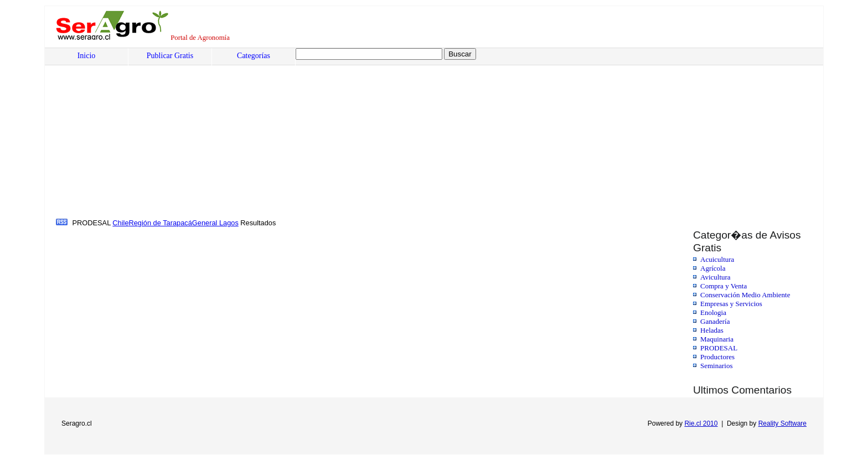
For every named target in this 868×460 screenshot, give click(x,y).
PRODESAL (719, 348)
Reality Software (782, 423)
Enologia (713, 312)
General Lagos (215, 223)
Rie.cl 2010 (701, 423)
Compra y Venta (724, 286)
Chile (120, 223)
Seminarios (717, 366)
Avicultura (715, 277)
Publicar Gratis (170, 56)
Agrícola (713, 268)
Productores (717, 357)
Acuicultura (717, 259)
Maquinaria (717, 339)
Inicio (87, 56)
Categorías (254, 56)
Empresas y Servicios (731, 304)
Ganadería (715, 321)
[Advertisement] (391, 133)
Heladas (712, 330)
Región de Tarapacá (161, 223)
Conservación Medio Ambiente (745, 295)
